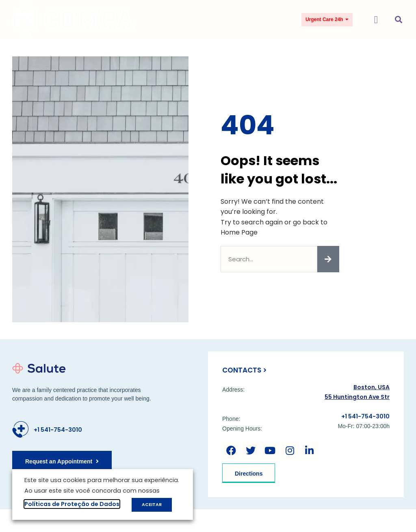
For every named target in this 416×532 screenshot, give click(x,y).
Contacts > (245, 370)
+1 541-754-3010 (58, 430)
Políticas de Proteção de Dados (72, 504)
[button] (376, 19)
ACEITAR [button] (152, 504)
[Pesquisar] (328, 259)
